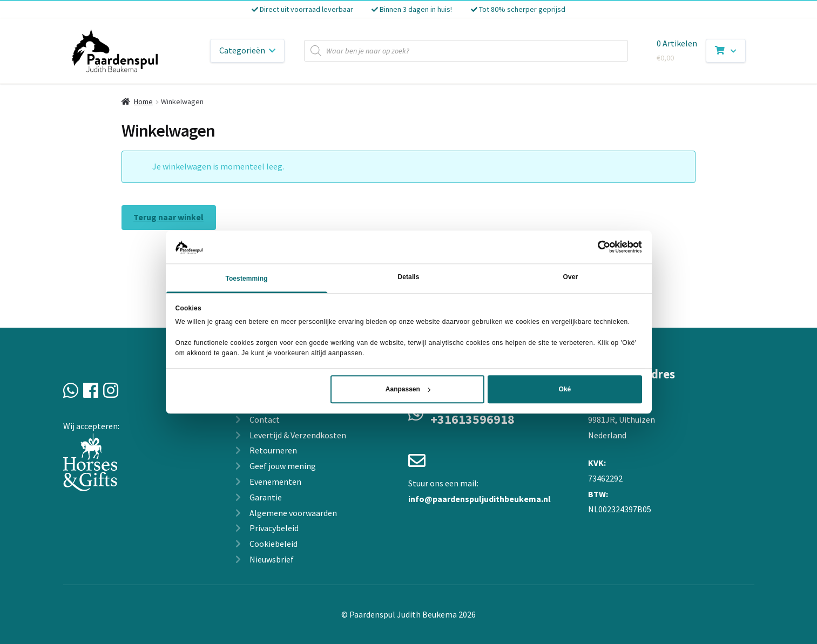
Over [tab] (571, 277)
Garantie (266, 497)
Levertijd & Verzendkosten (298, 435)
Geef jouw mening (283, 466)
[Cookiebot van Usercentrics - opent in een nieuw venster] (595, 247)
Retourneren (273, 450)
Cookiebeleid (274, 544)
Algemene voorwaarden (293, 513)
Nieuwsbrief (272, 559)
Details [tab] (408, 277)
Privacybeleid (274, 528)
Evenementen (275, 482)
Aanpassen (408, 389)
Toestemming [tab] (246, 279)
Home (143, 101)
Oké (565, 389)
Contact (265, 419)
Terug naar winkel (168, 217)
